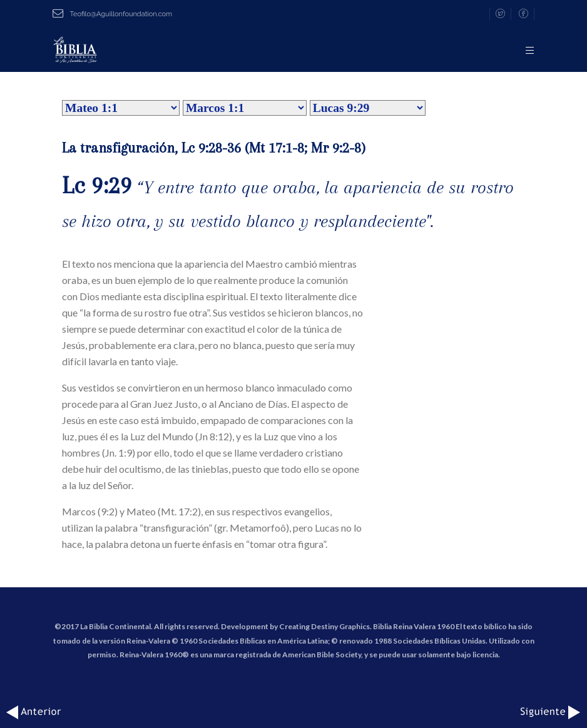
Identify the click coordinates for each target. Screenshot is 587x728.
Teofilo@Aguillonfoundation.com (112, 14)
